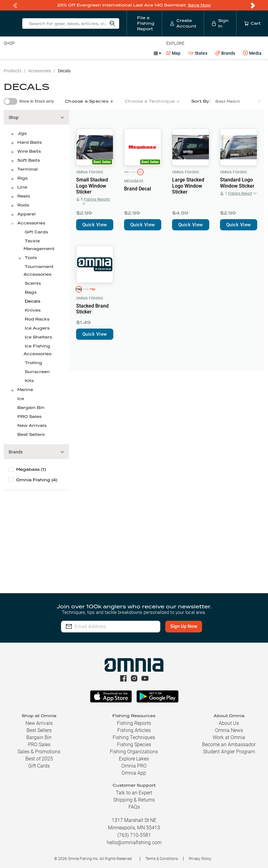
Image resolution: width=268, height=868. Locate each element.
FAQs (134, 807)
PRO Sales (29, 417)
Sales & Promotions (39, 752)
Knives (33, 310)
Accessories (123, 53)
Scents (33, 283)
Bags (31, 292)
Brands (225, 53)
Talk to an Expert (134, 793)
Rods (47, 53)
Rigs (22, 178)
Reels (68, 53)
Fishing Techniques (134, 737)
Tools (31, 258)
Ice (21, 399)
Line (28, 53)
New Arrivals (32, 425)
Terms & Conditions (162, 859)
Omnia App (134, 773)
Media (252, 53)
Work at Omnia (229, 737)
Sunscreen (37, 372)
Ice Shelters (38, 337)
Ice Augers (37, 328)
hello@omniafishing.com (134, 842)
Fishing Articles (134, 730)
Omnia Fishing (90, 172)
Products (13, 71)
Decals (64, 71)
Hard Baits (30, 142)
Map (173, 53)
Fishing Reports (134, 723)
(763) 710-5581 (134, 835)
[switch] (11, 101)
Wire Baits (29, 151)
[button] (36, 117)
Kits (29, 381)
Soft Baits (29, 160)
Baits (9, 53)
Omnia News (229, 730)
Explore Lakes (134, 759)
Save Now (199, 5)
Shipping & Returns (134, 800)
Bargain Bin (31, 408)
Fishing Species (134, 745)
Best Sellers (31, 434)
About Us (229, 723)
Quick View (95, 225)
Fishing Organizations (134, 752)
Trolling (33, 363)
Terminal (92, 53)
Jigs (22, 133)
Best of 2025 (39, 759)
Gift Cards (36, 232)
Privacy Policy (200, 859)
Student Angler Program (229, 752)
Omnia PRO (134, 766)
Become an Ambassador (229, 745)
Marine (25, 390)
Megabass (134, 181)
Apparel (26, 214)
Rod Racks (37, 319)
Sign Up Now (188, 626)
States (198, 53)
